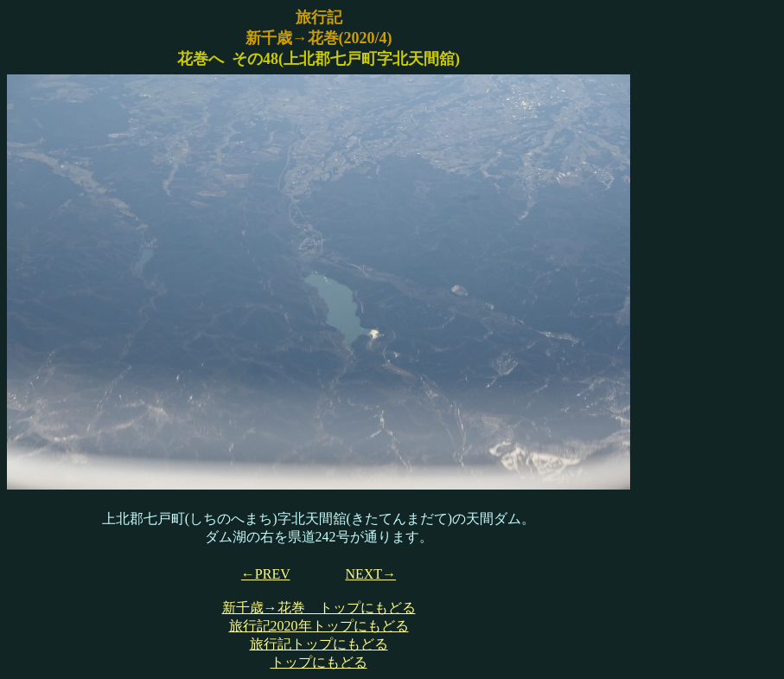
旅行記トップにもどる (319, 644)
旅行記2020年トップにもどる (319, 626)
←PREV (266, 574)
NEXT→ (370, 574)
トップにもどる (319, 662)
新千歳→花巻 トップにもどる (319, 608)
